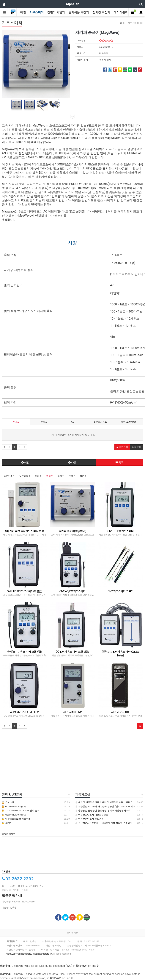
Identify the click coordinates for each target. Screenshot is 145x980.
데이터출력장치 (124, 12)
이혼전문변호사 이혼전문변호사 (93, 814)
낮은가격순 (25, 476)
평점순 (50, 476)
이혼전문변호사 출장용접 (89, 819)
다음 (72, 462)
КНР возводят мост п (16, 819)
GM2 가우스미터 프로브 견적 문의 (21, 810)
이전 (25, 462)
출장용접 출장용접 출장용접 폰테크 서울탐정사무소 (103, 810)
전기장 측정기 (101, 12)
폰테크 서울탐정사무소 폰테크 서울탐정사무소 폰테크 (104, 802)
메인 (23, 12)
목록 (120, 462)
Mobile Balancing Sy (14, 806)
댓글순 (72, 476)
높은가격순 (9, 476)
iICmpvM (8, 802)
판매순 (38, 476)
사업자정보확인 (53, 945)
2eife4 (7, 823)
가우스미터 (37, 12)
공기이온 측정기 (79, 12)
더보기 (137, 447)
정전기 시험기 (56, 12)
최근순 (83, 476)
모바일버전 (72, 933)
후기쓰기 (122, 447)
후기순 (61, 476)
